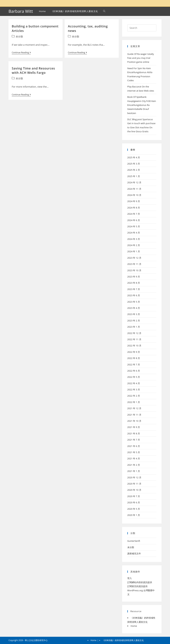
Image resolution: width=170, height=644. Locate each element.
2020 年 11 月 (134, 484)
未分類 (19, 36)
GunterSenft (134, 541)
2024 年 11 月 (134, 189)
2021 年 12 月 (134, 408)
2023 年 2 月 (134, 321)
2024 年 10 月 (134, 195)
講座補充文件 (134, 553)
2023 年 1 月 (134, 327)
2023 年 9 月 (134, 277)
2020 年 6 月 (134, 502)
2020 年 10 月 (134, 490)
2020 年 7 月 (134, 496)
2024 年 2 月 (134, 245)
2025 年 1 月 (134, 176)
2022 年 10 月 (134, 346)
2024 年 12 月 (134, 182)
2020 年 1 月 (134, 515)
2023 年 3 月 (134, 314)
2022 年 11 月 (134, 339)
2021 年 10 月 (134, 421)
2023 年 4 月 (134, 308)
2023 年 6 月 (134, 295)
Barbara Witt (21, 11)
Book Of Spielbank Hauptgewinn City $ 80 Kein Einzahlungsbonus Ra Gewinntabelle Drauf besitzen (142, 105)
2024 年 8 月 (134, 208)
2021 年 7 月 (134, 440)
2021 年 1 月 (134, 471)
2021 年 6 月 (134, 446)
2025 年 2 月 (134, 170)
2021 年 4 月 (134, 458)
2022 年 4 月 (134, 383)
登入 (130, 578)
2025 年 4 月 (134, 157)
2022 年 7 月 (134, 365)
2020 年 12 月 (134, 477)
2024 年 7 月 (134, 214)
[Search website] (104, 11)
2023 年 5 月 (134, 302)
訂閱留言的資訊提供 (137, 586)
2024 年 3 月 (134, 239)
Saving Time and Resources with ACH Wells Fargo (33, 70)
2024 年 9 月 (134, 201)
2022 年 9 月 (134, 352)
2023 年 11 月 (134, 264)
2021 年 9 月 (134, 427)
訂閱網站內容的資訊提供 (140, 582)
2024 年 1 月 (134, 251)
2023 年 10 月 (134, 270)
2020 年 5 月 (134, 509)
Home (134, 626)
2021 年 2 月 (134, 465)
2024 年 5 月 (134, 226)
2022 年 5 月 (134, 377)
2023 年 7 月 (134, 289)
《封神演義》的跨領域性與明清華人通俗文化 (123, 640)
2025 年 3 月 (134, 164)
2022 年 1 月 (134, 402)
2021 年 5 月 (134, 452)
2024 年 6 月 (134, 220)
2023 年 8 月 (134, 283)
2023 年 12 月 (134, 258)
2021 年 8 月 (134, 433)
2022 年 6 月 (134, 371)
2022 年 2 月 (134, 396)
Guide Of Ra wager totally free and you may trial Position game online (141, 58)
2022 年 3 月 (134, 390)
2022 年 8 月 (134, 358)
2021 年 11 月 (134, 415)
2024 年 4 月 (134, 233)
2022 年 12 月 (134, 333)
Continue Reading (21, 53)
